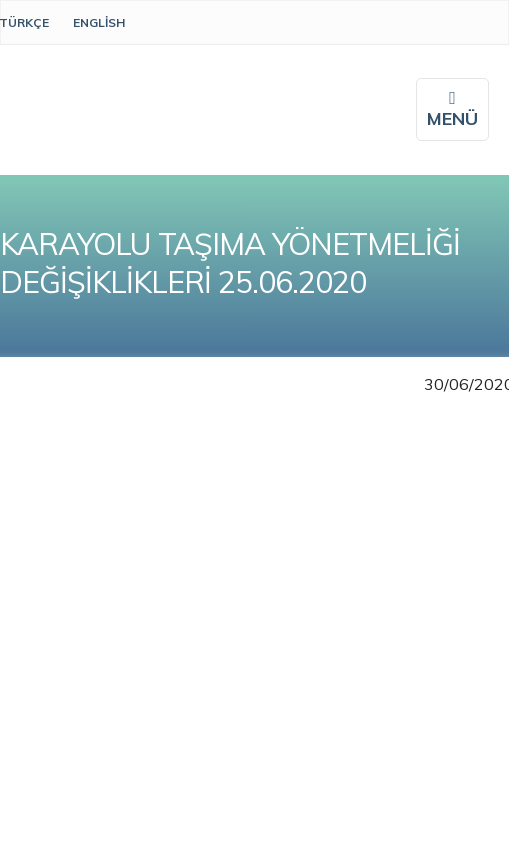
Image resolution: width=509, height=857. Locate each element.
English (99, 22)
